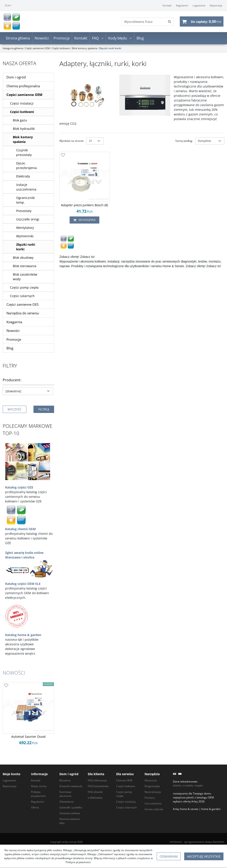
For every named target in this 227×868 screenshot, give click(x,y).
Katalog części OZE (19, 488)
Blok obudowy (23, 259)
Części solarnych (22, 297)
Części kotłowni (22, 113)
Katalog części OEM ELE (23, 585)
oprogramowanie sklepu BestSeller (204, 842)
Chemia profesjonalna (23, 87)
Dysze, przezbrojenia (26, 167)
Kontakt (81, 39)
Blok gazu (20, 121)
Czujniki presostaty (24, 154)
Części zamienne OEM (24, 96)
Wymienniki (25, 237)
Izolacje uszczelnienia (26, 188)
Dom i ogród (16, 78)
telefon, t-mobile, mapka (188, 785)
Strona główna (18, 39)
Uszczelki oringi (28, 220)
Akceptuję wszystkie (204, 856)
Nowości (42, 39)
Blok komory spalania (23, 140)
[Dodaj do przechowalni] (63, 156)
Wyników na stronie (72, 142)
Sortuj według (184, 142)
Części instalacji (22, 104)
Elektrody (23, 177)
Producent (12, 381)
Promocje (14, 341)
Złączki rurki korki (26, 248)
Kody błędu (118, 39)
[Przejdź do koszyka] (206, 22)
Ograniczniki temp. (25, 201)
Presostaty (24, 212)
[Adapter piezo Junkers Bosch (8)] (84, 206)
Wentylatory (25, 229)
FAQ (95, 39)
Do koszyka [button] (84, 221)
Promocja (62, 39)
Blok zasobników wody (25, 278)
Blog (140, 39)
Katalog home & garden (23, 636)
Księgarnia (14, 323)
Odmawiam (169, 856)
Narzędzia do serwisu (23, 314)
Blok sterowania (25, 267)
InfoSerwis (176, 842)
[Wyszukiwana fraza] (143, 22)
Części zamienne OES (23, 306)
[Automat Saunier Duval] (28, 738)
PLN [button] (7, 5)
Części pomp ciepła (24, 289)
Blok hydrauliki (24, 130)
